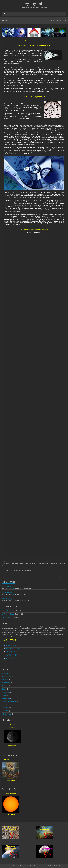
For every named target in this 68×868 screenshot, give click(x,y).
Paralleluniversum (17, 564)
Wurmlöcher (54, 564)
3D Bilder (5, 673)
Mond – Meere (7, 617)
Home (58, 21)
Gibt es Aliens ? (7, 592)
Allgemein (5, 680)
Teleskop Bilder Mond (9, 702)
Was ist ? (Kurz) (7, 599)
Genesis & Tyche (10, 577)
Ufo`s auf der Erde (8, 611)
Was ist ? (5, 711)
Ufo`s (4, 705)
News (4, 695)
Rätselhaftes (6, 698)
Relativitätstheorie (31, 564)
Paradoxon (6, 564)
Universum (5, 708)
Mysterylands (34, 4)
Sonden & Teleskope (56, 577)
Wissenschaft (43, 564)
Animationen (6, 683)
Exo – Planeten (7, 586)
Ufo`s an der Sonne (8, 614)
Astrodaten (5, 686)
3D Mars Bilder (7, 677)
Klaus (6, 571)
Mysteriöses (6, 692)
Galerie (4, 689)
